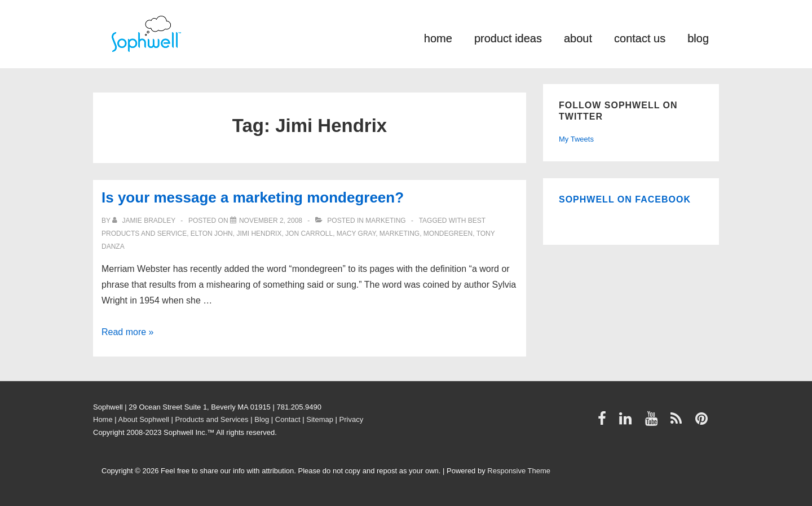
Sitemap (320, 419)
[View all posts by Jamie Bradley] (145, 221)
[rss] (679, 422)
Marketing (385, 221)
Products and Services (212, 419)
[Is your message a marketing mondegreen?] (271, 221)
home (438, 38)
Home (103, 419)
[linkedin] (628, 422)
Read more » (128, 332)
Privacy (352, 419)
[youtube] (654, 422)
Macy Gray (356, 234)
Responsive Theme (519, 471)
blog (698, 38)
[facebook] (604, 422)
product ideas (508, 38)
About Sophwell (144, 419)
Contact (288, 419)
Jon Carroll (309, 234)
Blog (262, 419)
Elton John (212, 234)
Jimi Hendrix (259, 234)
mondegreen (448, 234)
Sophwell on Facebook (625, 199)
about (578, 38)
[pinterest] (703, 422)
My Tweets (576, 139)
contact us (640, 38)
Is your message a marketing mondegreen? (253, 197)
